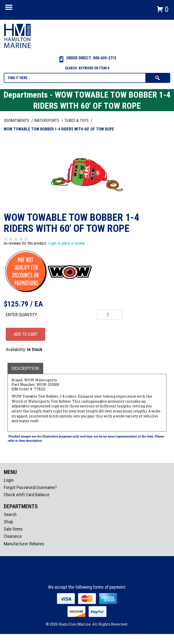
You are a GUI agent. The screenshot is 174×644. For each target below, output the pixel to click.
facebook (78, 575)
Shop (8, 522)
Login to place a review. (67, 243)
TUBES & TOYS (77, 121)
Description (25, 368)
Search (10, 514)
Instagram (87, 575)
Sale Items (13, 529)
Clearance (13, 536)
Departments (17, 121)
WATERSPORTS (47, 121)
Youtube (97, 575)
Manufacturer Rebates (24, 544)
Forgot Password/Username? (30, 487)
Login (9, 480)
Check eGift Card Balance (27, 495)
